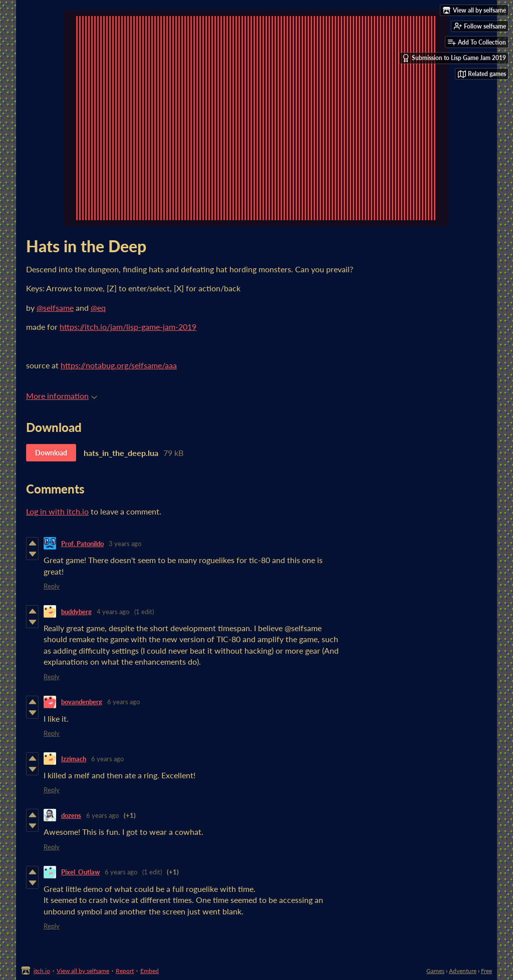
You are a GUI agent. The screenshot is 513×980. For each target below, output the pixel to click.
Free (486, 971)
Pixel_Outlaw (80, 872)
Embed (150, 971)
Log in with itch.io (57, 511)
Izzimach (74, 759)
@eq (98, 308)
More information (62, 396)
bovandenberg (82, 702)
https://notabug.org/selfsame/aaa (119, 365)
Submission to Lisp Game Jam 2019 (454, 58)
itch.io (42, 971)
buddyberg (76, 612)
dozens (71, 815)
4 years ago (113, 612)
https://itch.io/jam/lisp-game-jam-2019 (128, 327)
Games (435, 971)
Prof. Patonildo (82, 544)
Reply (52, 586)
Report (125, 971)
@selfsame (55, 308)
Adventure (463, 971)
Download (51, 453)
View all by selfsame (83, 971)
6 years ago (123, 702)
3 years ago (125, 544)
